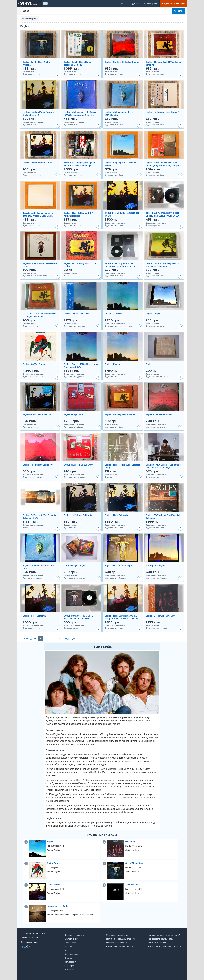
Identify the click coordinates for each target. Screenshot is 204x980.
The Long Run (132, 885)
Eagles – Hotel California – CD (37, 414)
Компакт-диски (71, 939)
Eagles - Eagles (153, 314)
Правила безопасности (117, 943)
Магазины (69, 970)
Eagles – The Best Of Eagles (159, 414)
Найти (178, 11)
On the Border (54, 863)
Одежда (68, 958)
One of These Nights (135, 863)
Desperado (130, 842)
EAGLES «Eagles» (113, 314)
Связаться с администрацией (120, 947)
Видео (67, 950)
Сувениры (69, 966)
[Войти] (136, 4)
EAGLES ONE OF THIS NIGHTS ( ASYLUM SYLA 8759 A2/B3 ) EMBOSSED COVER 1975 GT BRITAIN (81, 619)
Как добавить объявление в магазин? (165, 947)
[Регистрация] (150, 4)
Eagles (149, 364)
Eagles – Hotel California (116, 515)
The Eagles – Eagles (155, 566)
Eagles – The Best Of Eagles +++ (38, 465)
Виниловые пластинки (75, 935)
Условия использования (117, 935)
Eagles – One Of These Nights (119, 566)
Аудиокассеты (71, 943)
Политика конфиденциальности (121, 939)
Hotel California (54, 885)
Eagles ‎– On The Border (34, 364)
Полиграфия (70, 962)
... (55, 639)
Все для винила (72, 954)
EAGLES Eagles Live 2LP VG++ (78, 465)
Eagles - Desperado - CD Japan (160, 616)
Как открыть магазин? (158, 943)
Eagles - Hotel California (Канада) (38, 163)
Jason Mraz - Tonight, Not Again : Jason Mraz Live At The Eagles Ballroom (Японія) (79, 166)
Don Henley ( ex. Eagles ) (75, 566)
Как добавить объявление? (161, 939)
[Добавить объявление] (173, 4)
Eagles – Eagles (112, 364)
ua (127, 4)
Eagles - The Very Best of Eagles (120, 414)
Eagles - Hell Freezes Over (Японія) (162, 112)
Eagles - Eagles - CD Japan (76, 314)
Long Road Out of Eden (58, 906)
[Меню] (45, 4)
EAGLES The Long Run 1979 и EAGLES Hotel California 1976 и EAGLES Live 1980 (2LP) (120, 266)
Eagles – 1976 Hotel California (78, 515)
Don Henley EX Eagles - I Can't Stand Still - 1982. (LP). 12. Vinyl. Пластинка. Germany (163, 468)
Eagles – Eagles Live (73, 414)
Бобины (68, 947)
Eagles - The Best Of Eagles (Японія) (122, 62)
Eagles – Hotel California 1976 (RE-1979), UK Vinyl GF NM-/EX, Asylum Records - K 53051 (121, 619)
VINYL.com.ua (39, 933)
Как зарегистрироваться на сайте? (164, 935)
